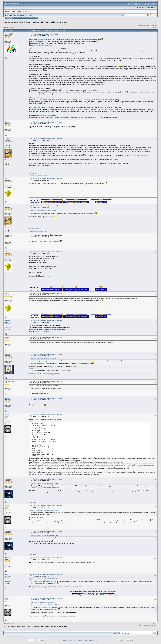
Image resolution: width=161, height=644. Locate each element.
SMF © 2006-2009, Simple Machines (88, 641)
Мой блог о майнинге (35, 172)
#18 (155, 559)
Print (155, 27)
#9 (156, 322)
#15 (155, 480)
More (35, 18)
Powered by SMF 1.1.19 (70, 641)
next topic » (153, 25)
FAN (6, 179)
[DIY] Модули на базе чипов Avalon (54, 22)
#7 (156, 253)
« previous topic (143, 25)
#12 (155, 382)
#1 (156, 35)
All (13, 28)
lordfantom (8, 235)
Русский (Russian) (25, 22)
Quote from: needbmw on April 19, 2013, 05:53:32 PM (44, 510)
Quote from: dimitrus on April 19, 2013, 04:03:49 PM (44, 484)
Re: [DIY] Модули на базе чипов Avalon (47, 122)
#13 (155, 399)
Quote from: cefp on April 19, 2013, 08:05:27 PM (43, 603)
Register (30, 18)
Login (24, 18)
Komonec (8, 139)
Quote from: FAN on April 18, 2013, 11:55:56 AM (43, 210)
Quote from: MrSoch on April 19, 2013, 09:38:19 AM (44, 386)
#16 (155, 507)
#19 (155, 575)
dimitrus (7, 415)
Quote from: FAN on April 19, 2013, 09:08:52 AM (43, 359)
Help (14, 18)
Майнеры (36, 22)
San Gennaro (9, 381)
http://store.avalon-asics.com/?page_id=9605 (44, 374)
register (27, 11)
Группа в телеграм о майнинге (38, 175)
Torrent (30, 15)
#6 (156, 236)
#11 (155, 355)
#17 (155, 532)
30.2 (26, 15)
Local (16, 22)
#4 (156, 179)
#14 (155, 416)
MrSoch (7, 122)
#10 (155, 338)
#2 (156, 123)
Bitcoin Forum (8, 22)
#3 (156, 140)
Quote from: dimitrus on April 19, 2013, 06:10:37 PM (44, 536)
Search (19, 18)
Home (9, 18)
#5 (156, 207)
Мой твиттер (33, 173)
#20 (155, 599)
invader (7, 34)
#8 (156, 294)
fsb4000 (7, 354)
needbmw (8, 479)
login (22, 11)
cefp (6, 574)
